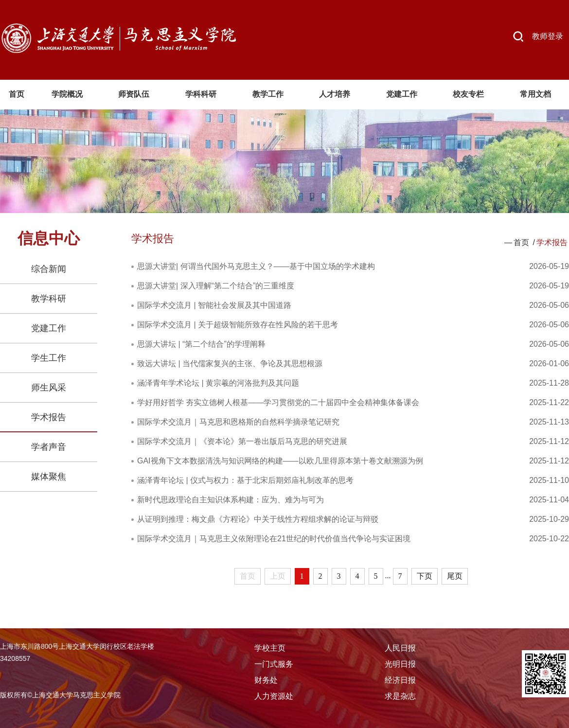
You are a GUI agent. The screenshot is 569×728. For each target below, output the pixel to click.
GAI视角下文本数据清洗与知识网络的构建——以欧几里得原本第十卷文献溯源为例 (280, 461)
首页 (521, 242)
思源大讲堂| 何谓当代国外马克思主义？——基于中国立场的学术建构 (256, 266)
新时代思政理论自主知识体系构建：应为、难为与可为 (231, 500)
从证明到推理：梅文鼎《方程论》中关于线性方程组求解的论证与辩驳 (258, 519)
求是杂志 (400, 696)
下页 (425, 576)
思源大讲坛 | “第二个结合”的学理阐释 (201, 344)
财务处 (266, 680)
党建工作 (49, 328)
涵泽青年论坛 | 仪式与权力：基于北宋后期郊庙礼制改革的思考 (245, 480)
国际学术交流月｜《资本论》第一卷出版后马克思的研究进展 (242, 441)
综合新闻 (49, 269)
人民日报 (400, 648)
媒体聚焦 (49, 477)
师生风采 (49, 388)
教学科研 (49, 299)
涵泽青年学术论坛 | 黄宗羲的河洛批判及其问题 (218, 383)
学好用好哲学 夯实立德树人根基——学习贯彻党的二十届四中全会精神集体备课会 (278, 402)
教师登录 (548, 36)
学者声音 (49, 447)
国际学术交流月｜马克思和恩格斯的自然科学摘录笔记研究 (238, 422)
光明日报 (400, 664)
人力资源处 (274, 696)
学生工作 (49, 358)
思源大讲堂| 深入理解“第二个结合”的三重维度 (216, 286)
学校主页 (270, 648)
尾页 (455, 576)
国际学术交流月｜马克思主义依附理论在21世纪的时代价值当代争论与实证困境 (274, 539)
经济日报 (400, 680)
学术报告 (49, 417)
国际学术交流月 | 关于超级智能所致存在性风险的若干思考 (238, 325)
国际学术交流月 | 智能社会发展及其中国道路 (214, 305)
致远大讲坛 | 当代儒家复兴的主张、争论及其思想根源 (230, 364)
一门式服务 (274, 664)
